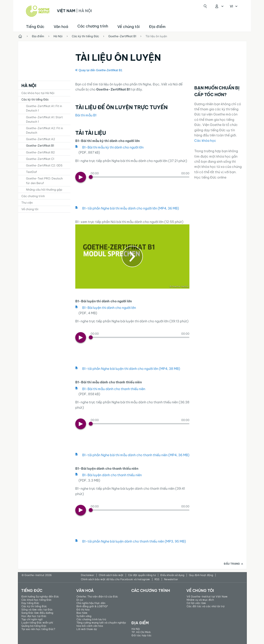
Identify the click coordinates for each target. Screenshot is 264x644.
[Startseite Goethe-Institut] (38, 11)
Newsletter (171, 579)
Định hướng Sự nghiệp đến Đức (40, 597)
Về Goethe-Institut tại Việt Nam (207, 597)
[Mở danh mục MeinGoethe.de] (219, 6)
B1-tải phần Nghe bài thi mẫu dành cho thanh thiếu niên (136, 455)
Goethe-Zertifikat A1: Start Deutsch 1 (44, 119)
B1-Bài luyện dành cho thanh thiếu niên (112, 475)
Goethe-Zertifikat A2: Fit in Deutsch (45, 130)
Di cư (80, 600)
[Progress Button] (91, 177)
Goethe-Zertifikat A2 (41, 139)
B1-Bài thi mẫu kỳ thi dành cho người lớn (113, 147)
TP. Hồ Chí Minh (141, 632)
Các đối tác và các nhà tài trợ (206, 606)
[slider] (140, 177)
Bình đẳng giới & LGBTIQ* (92, 606)
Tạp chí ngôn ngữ (32, 619)
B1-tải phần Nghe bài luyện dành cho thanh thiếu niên (134, 541)
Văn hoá (61, 27)
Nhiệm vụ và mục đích (200, 600)
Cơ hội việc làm (196, 603)
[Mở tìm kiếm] (205, 6)
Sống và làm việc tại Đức (37, 610)
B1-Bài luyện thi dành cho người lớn (109, 308)
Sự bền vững (84, 616)
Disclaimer (87, 575)
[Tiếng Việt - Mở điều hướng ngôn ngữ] (234, 6)
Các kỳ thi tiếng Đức (35, 99)
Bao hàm (82, 613)
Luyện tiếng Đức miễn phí (37, 623)
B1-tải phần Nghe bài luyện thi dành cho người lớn (131, 369)
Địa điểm (157, 27)
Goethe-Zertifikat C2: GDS (44, 165)
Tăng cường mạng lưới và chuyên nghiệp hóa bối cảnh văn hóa (101, 624)
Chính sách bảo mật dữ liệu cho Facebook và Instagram (115, 579)
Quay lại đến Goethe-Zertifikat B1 (101, 70)
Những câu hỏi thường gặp (44, 190)
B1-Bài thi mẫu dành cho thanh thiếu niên (114, 389)
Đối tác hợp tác (142, 635)
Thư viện (27, 203)
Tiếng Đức (35, 27)
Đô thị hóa (83, 610)
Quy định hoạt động (201, 575)
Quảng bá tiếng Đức (34, 626)
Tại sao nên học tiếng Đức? (38, 629)
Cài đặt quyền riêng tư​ (142, 575)
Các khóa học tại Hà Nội (38, 93)
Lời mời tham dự (87, 629)
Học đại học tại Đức (34, 616)
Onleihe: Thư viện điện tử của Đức (97, 597)
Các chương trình (33, 196)
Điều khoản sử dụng (172, 575)
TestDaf (31, 172)
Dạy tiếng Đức (30, 603)
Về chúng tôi (129, 27)
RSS (157, 579)
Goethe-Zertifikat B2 (40, 152)
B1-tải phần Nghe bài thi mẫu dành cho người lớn (131, 208)
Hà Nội (29, 86)
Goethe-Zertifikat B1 (40, 146)
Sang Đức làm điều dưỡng (37, 613)
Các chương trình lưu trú (91, 619)
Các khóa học (205, 141)
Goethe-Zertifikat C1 (40, 159)
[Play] (81, 177)
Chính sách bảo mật (111, 575)
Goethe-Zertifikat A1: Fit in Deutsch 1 (44, 108)
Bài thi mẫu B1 (86, 115)
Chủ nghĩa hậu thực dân (91, 603)
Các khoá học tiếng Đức (36, 600)
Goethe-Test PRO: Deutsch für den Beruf (44, 181)
